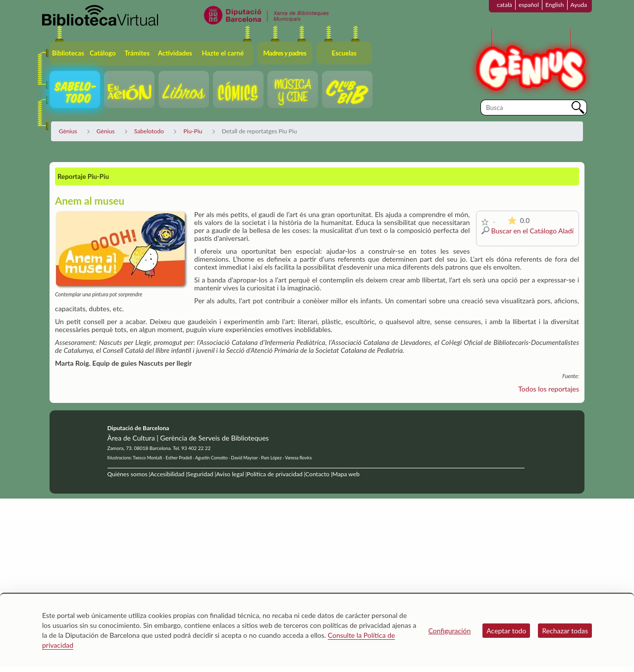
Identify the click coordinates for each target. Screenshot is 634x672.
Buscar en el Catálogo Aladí (532, 231)
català (504, 5)
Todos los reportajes (549, 389)
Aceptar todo (506, 631)
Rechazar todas (565, 631)
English (555, 5)
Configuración (450, 631)
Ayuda (579, 5)
